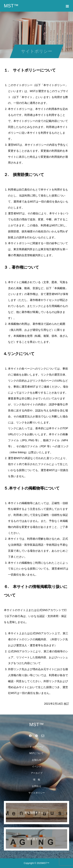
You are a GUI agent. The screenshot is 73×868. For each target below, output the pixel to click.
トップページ (37, 747)
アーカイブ (37, 773)
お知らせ (37, 760)
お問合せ (37, 786)
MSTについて (36, 753)
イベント (37, 766)
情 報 (37, 780)
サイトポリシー (37, 793)
